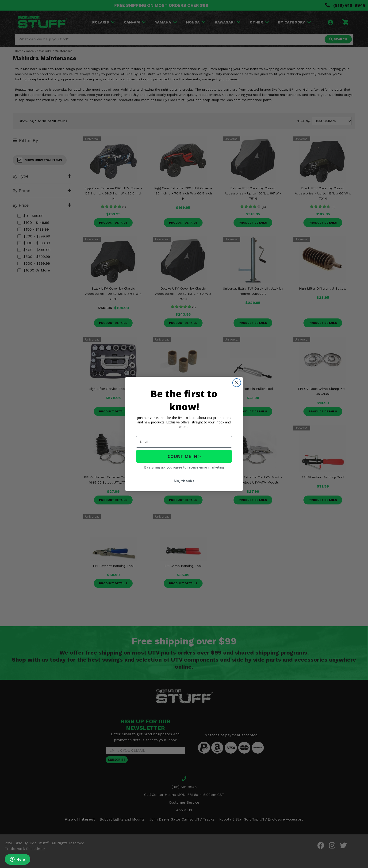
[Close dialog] (237, 383)
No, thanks (184, 481)
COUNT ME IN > (184, 456)
